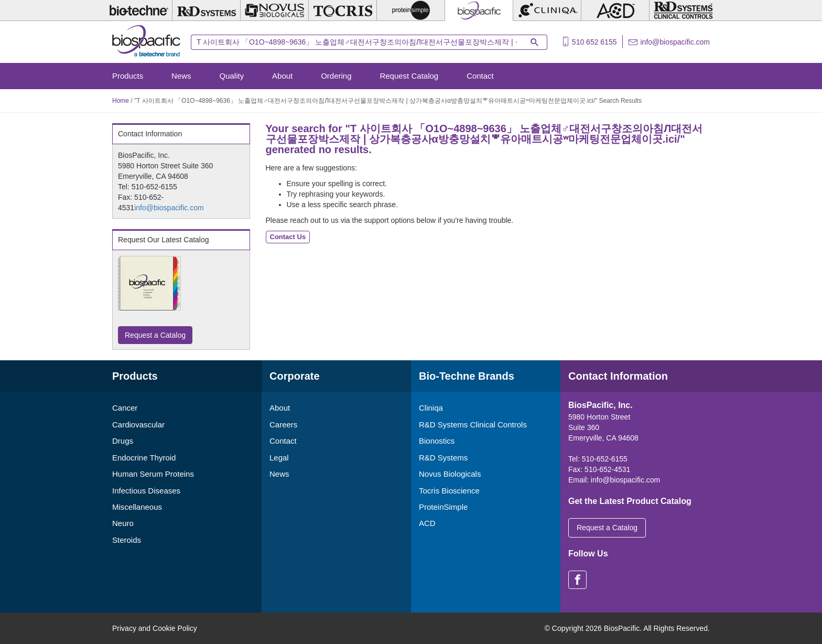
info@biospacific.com (675, 42)
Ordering (336, 76)
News (181, 76)
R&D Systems (443, 458)
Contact (480, 76)
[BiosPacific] (479, 10)
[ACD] (615, 10)
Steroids (127, 540)
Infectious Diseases (146, 491)
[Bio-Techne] (138, 10)
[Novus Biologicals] (274, 10)
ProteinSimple (443, 507)
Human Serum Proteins (153, 474)
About (282, 76)
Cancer (125, 408)
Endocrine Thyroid (144, 458)
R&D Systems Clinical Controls (473, 425)
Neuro (123, 523)
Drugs (123, 441)
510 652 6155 (594, 42)
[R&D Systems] (206, 10)
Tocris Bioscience (449, 491)
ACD (427, 523)
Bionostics (437, 441)
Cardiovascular (138, 425)
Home (121, 101)
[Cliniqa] (547, 10)
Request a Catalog (155, 335)
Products (128, 76)
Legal (279, 458)
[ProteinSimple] (411, 10)
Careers (283, 425)
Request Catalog (409, 76)
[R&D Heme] (683, 10)
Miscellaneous (137, 507)
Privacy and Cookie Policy (155, 628)
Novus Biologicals (450, 474)
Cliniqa (431, 408)
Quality (232, 76)
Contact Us (288, 237)
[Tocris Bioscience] (343, 10)
